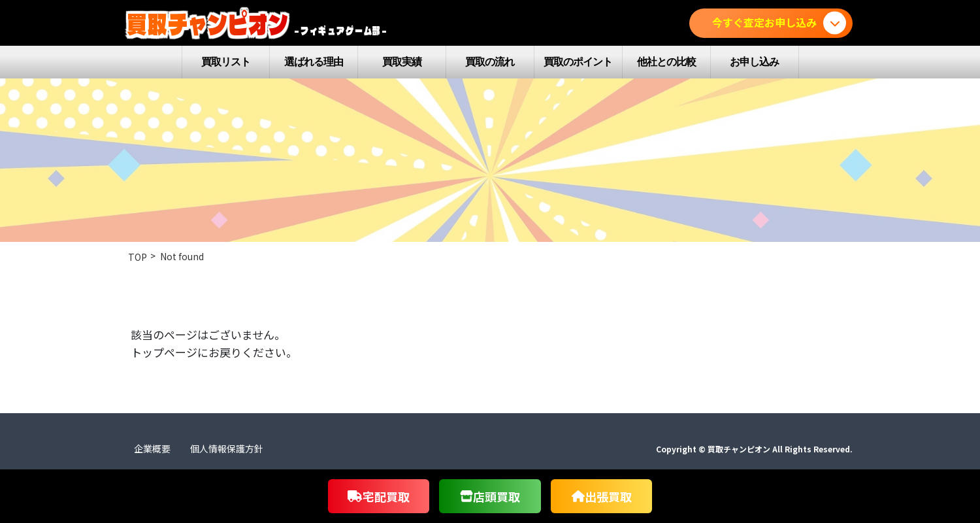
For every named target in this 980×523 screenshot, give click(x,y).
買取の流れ (490, 62)
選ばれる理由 (314, 62)
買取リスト (226, 62)
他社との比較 (666, 62)
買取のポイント (578, 62)
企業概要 (152, 448)
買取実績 (402, 62)
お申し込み (754, 62)
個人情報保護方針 (227, 448)
